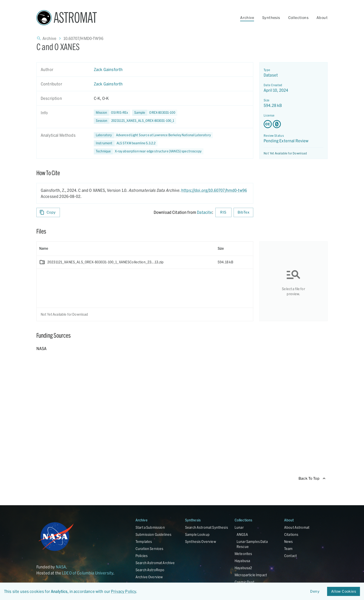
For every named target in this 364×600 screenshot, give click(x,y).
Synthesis (271, 18)
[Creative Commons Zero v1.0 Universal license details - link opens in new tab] (293, 124)
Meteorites (243, 554)
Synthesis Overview (201, 541)
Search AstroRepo (150, 570)
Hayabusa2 (243, 568)
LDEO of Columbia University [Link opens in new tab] (88, 573)
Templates (144, 541)
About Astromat (297, 527)
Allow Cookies (344, 592)
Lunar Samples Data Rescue (252, 544)
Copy (48, 212)
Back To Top (312, 479)
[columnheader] (126, 248)
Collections (298, 18)
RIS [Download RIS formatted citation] (223, 212)
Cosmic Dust (245, 582)
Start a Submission (150, 527)
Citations (291, 534)
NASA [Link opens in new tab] (61, 567)
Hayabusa (242, 561)
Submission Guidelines (153, 534)
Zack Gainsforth (108, 69)
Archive (247, 18)
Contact (290, 556)
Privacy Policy (123, 591)
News (289, 541)
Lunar (239, 527)
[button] (155, 113)
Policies (142, 556)
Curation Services (150, 549)
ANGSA (242, 534)
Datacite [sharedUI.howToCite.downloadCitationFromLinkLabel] (204, 212)
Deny (315, 592)
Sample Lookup (197, 534)
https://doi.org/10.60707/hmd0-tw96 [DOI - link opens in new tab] (214, 190)
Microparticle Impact (251, 575)
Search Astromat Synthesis (207, 527)
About (322, 18)
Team (288, 549)
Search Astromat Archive (155, 563)
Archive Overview (149, 577)
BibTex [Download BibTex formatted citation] (243, 212)
